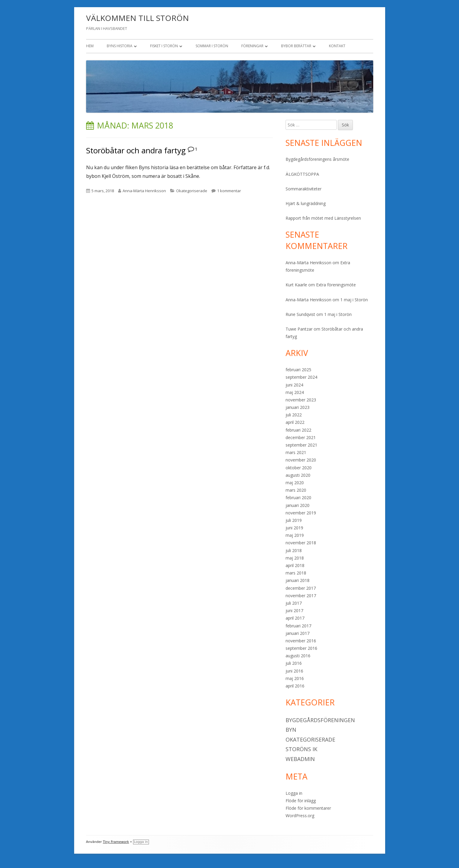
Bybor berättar (296, 46)
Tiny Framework (116, 842)
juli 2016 (294, 663)
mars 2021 (296, 452)
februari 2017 (298, 626)
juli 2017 (294, 603)
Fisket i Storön (164, 46)
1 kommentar (229, 191)
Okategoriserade (192, 191)
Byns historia (120, 46)
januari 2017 (298, 633)
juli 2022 (294, 415)
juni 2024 (294, 385)
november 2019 (301, 513)
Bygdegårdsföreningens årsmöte (317, 159)
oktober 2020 (299, 468)
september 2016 (301, 648)
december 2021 (301, 437)
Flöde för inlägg (301, 801)
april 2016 (295, 686)
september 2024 (301, 377)
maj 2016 (295, 678)
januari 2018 (298, 580)
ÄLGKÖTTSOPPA (302, 174)
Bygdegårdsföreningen (320, 720)
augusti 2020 (298, 475)
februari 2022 (298, 430)
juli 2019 (294, 520)
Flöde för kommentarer (308, 808)
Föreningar (252, 46)
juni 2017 (294, 610)
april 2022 (295, 422)
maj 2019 (295, 535)
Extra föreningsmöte (336, 285)
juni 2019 (294, 528)
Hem (90, 46)
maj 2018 (295, 558)
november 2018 (301, 543)
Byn (291, 730)
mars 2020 (296, 490)
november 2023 (301, 400)
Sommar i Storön (212, 46)
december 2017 (301, 588)
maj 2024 (295, 392)
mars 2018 (296, 573)
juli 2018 (294, 550)
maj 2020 (295, 483)
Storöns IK (301, 749)
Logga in (294, 793)
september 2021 (301, 445)
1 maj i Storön (354, 300)
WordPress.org (300, 816)
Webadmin (300, 759)
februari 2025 (298, 370)
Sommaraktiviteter (304, 189)
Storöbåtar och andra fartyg (136, 150)
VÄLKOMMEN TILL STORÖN (138, 18)
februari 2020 (298, 498)
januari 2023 (298, 407)
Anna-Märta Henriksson (144, 191)
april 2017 (295, 618)
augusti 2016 (298, 656)
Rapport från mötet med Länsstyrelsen (323, 218)
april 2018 (295, 565)
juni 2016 (294, 671)
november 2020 (301, 460)
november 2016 (301, 641)
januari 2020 (298, 505)
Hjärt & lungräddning (306, 203)
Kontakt (337, 46)
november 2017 (301, 596)
